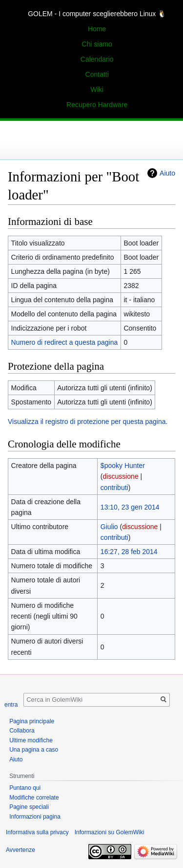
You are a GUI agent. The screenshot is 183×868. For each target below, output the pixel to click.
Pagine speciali (29, 807)
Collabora (22, 731)
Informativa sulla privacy (37, 832)
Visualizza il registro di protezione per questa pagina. (88, 422)
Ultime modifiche (31, 740)
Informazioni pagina (35, 817)
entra (11, 705)
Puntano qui (25, 788)
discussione (121, 476)
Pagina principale (32, 721)
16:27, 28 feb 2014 (129, 552)
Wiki (97, 89)
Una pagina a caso (34, 750)
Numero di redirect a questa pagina (65, 342)
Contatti (97, 74)
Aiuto (167, 173)
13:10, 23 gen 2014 (130, 507)
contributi (114, 488)
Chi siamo (97, 44)
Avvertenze (20, 850)
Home (97, 29)
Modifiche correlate (34, 798)
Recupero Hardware (97, 105)
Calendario (97, 59)
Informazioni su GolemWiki (110, 832)
